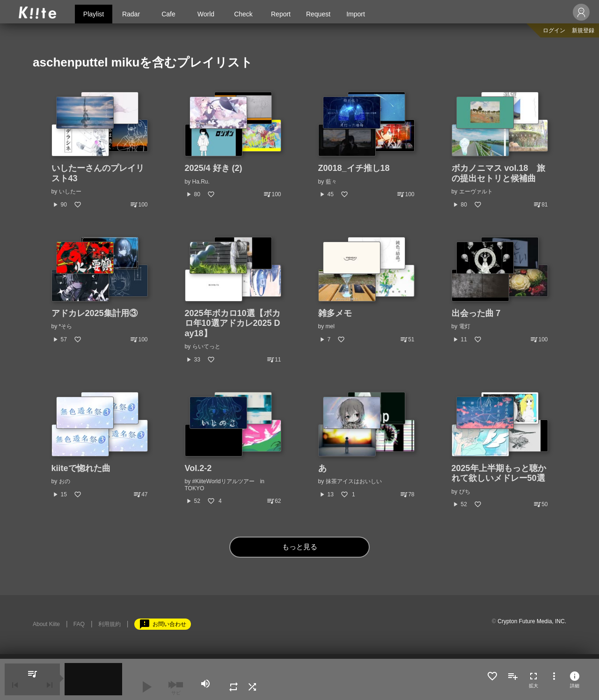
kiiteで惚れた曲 (81, 468)
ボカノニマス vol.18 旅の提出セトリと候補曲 (498, 173)
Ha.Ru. (201, 182)
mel (330, 326)
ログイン (554, 30)
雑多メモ (335, 313)
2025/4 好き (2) (214, 168)
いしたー (70, 192)
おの (65, 481)
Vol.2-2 (198, 468)
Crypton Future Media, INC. (532, 621)
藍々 (331, 182)
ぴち (465, 492)
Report (281, 14)
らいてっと (206, 346)
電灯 (465, 326)
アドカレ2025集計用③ (95, 313)
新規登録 (583, 30)
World (206, 14)
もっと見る (300, 547)
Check (243, 14)
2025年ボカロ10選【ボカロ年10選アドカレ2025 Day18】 (233, 323)
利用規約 (110, 624)
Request (318, 14)
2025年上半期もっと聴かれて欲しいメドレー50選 (499, 473)
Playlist (94, 14)
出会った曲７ (477, 313)
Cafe (168, 14)
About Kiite (46, 624)
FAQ (79, 624)
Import (356, 14)
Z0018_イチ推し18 (354, 168)
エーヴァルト (476, 192)
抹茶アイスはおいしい (354, 481)
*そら (66, 326)
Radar (131, 14)
